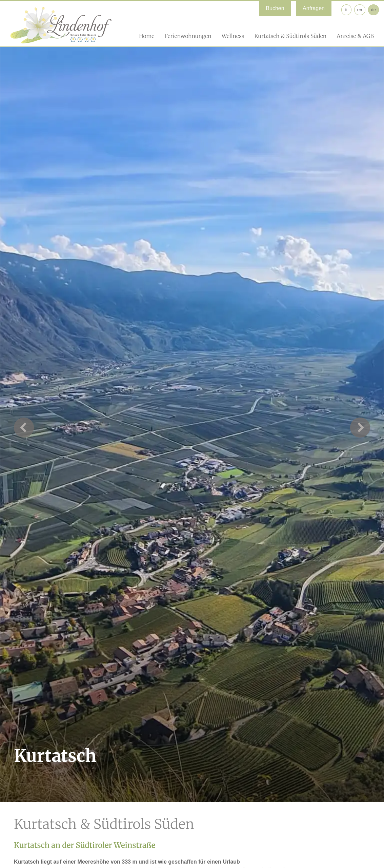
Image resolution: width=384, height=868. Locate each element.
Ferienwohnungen (188, 36)
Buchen (275, 8)
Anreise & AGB (355, 36)
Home (147, 36)
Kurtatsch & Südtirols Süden (290, 36)
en (360, 10)
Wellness (233, 36)
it (347, 10)
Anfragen (314, 8)
